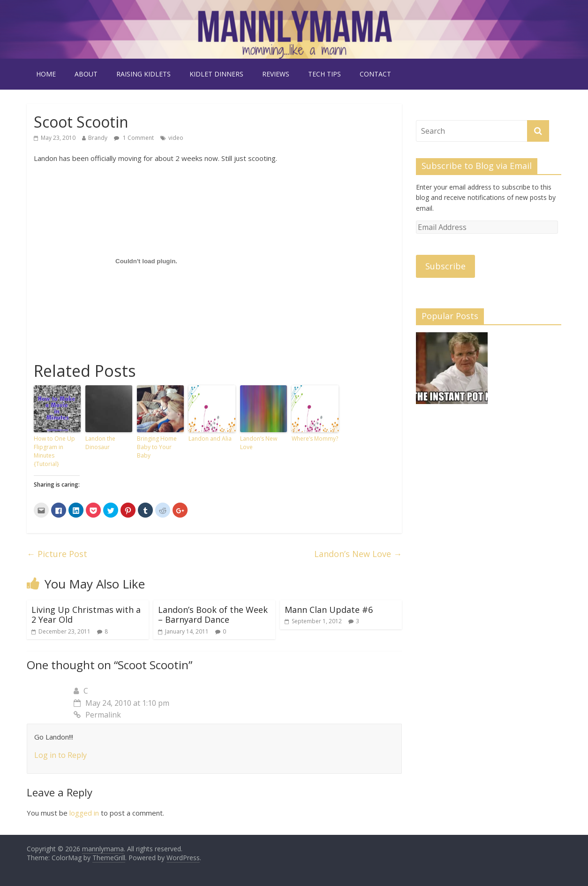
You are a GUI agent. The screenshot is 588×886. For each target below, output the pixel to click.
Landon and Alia (210, 439)
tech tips (324, 74)
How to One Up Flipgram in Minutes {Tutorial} (54, 451)
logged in (84, 813)
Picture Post (57, 554)
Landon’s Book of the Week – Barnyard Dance (213, 615)
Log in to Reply (60, 755)
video (176, 138)
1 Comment (134, 138)
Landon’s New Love (259, 443)
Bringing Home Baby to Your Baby (157, 447)
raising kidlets (143, 74)
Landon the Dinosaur (100, 443)
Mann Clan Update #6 (329, 610)
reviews (276, 74)
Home (46, 74)
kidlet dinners (216, 74)
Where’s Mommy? (315, 439)
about (86, 74)
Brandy (98, 138)
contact (375, 74)
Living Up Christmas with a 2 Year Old (86, 615)
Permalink (97, 715)
